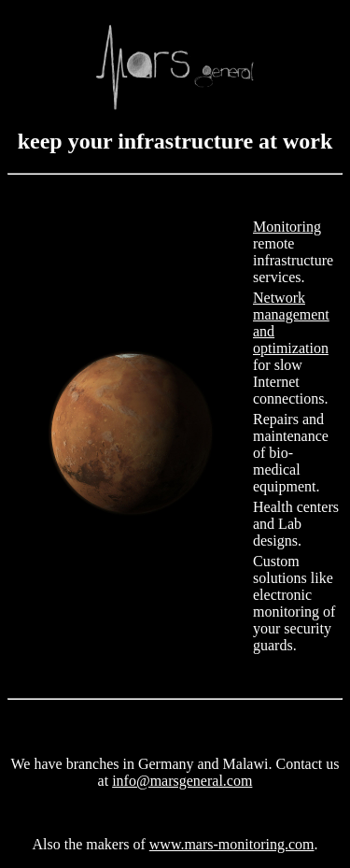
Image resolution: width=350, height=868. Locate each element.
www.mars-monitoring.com (232, 844)
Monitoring (287, 227)
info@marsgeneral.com (182, 781)
